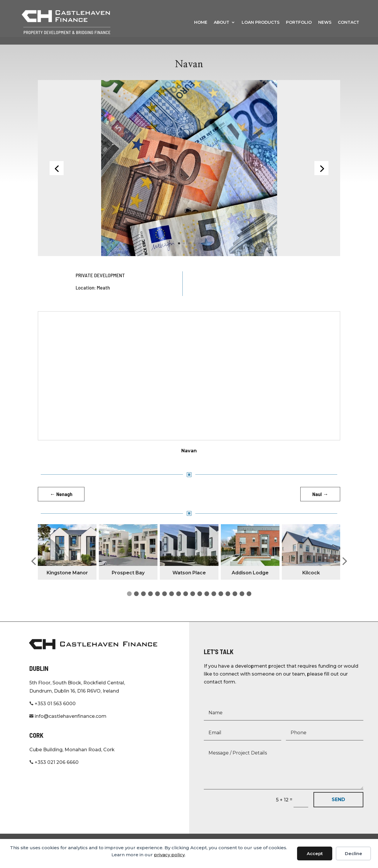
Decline (354, 853)
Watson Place (189, 580)
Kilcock (311, 580)
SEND (338, 807)
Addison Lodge (250, 580)
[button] (33, 569)
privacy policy (169, 855)
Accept (315, 853)
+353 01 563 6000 (52, 711)
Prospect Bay (128, 580)
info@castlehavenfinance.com (68, 724)
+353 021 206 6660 (54, 770)
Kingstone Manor (67, 580)
